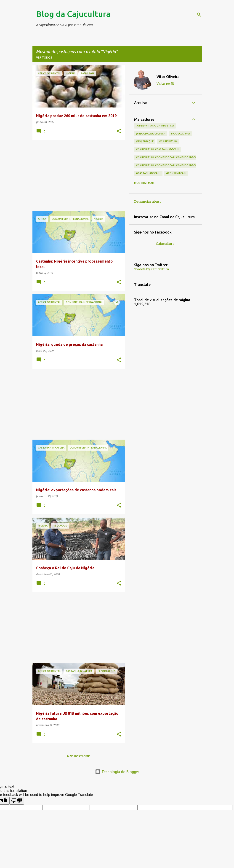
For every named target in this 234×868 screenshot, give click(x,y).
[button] (119, 131)
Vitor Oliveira (168, 77)
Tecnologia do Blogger (117, 772)
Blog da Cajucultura (73, 14)
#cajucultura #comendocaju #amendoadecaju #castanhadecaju (180, 165)
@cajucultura (180, 134)
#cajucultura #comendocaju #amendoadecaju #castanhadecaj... (180, 157)
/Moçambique (145, 141)
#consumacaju (176, 173)
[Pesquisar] (199, 15)
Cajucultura (165, 244)
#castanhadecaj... (148, 173)
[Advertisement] (77, 175)
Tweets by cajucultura (152, 269)
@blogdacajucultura (151, 134)
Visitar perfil (165, 83)
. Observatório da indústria (155, 126)
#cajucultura (168, 141)
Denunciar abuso (148, 202)
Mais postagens (79, 756)
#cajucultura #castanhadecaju (158, 149)
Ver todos (44, 58)
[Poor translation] (17, 801)
